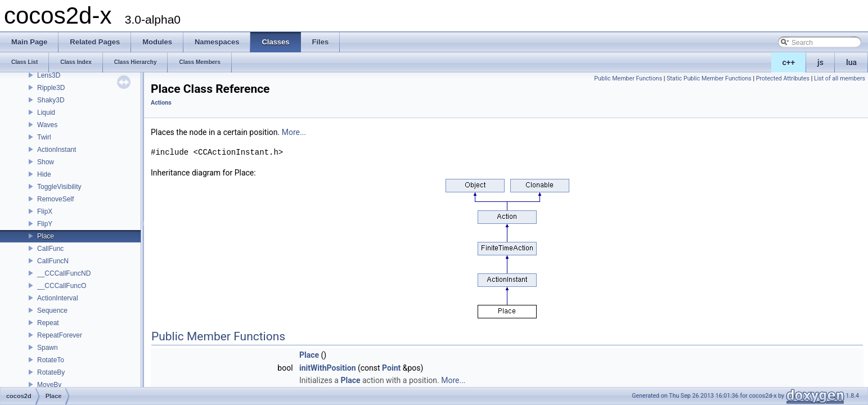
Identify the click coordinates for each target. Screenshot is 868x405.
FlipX (45, 211)
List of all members (840, 78)
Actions (161, 103)
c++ (789, 62)
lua (851, 62)
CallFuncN (53, 261)
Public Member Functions (628, 78)
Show (46, 162)
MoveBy (49, 385)
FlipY (45, 224)
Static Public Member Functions (709, 78)
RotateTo (51, 360)
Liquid (46, 112)
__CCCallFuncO (62, 286)
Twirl (44, 137)
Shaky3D (51, 100)
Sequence (52, 310)
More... (294, 132)
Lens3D (49, 75)
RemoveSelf (55, 199)
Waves (47, 125)
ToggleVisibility (59, 187)
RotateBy (51, 372)
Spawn (48, 348)
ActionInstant (57, 150)
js (820, 62)
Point (391, 368)
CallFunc (50, 249)
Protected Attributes (783, 78)
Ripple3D (51, 88)
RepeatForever (60, 335)
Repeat (48, 323)
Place (46, 236)
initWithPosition (327, 368)
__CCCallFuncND (64, 273)
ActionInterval (58, 298)
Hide (44, 174)
